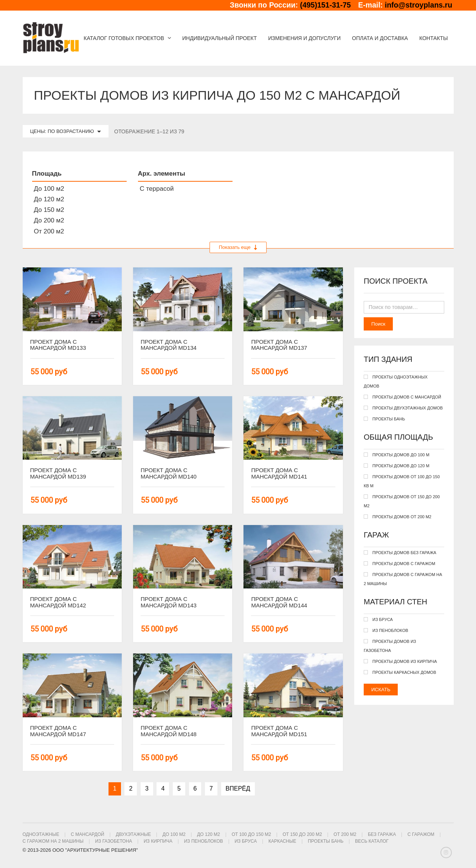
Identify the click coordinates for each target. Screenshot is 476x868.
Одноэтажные (41, 834)
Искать (381, 690)
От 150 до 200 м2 (302, 834)
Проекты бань (326, 841)
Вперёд (238, 788)
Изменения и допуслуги (304, 38)
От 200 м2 (345, 834)
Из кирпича (158, 841)
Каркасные (282, 841)
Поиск (378, 324)
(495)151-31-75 (325, 5)
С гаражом (421, 834)
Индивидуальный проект (219, 38)
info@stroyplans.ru (419, 5)
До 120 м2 (209, 834)
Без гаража (382, 834)
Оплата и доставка (380, 38)
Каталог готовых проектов (124, 38)
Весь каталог (372, 841)
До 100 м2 (174, 834)
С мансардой (87, 834)
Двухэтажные (133, 834)
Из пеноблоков (204, 841)
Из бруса (246, 841)
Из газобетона (113, 841)
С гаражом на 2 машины (53, 841)
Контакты (434, 38)
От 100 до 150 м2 (251, 834)
